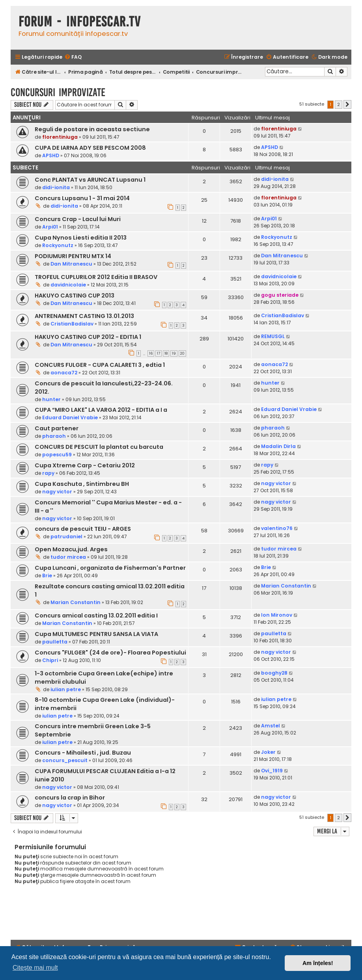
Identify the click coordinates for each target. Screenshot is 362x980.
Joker (268, 752)
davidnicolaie (68, 285)
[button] (347, 104)
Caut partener (57, 428)
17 (159, 353)
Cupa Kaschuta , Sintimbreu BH (82, 484)
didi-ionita (56, 187)
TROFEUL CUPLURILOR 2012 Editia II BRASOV (96, 277)
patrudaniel (66, 536)
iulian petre (66, 689)
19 (174, 353)
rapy (48, 473)
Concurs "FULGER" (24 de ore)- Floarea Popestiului (110, 653)
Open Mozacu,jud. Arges (71, 549)
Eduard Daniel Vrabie (70, 417)
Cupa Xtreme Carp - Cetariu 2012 (85, 465)
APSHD (51, 155)
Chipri (50, 660)
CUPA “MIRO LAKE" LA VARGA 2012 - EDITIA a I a (101, 410)
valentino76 (277, 528)
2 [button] (339, 104)
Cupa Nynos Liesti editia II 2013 (81, 238)
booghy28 (274, 673)
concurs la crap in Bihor (70, 798)
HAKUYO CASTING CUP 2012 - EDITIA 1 (88, 337)
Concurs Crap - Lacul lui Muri (78, 219)
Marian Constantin (76, 602)
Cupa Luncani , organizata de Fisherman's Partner (110, 568)
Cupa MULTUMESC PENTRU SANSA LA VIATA (96, 634)
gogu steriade (280, 295)
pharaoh (54, 436)
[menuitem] (73, 57)
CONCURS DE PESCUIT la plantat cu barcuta (99, 447)
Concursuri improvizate (58, 92)
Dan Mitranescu (71, 264)
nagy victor (57, 492)
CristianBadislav (72, 324)
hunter (51, 399)
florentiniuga (60, 137)
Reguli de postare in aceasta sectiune (92, 129)
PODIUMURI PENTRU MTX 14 (73, 256)
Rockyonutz (58, 245)
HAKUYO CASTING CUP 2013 (75, 296)
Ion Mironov (277, 615)
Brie (47, 576)
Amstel (271, 726)
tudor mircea (68, 557)
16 (151, 353)
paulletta (55, 642)
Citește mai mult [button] (35, 968)
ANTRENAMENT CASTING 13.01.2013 (84, 316)
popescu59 (57, 455)
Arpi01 (50, 227)
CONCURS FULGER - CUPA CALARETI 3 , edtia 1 (100, 365)
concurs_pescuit (65, 760)
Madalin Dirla (278, 446)
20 (182, 353)
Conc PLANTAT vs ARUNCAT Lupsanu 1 (90, 180)
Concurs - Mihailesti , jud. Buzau (83, 753)
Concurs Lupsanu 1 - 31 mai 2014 (82, 198)
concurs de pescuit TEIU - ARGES (83, 529)
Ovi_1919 (272, 771)
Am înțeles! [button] (318, 963)
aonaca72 (64, 373)
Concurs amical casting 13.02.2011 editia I (96, 616)
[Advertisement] (181, 916)
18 (166, 353)
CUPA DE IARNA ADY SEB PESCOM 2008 (90, 148)
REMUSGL (273, 336)
